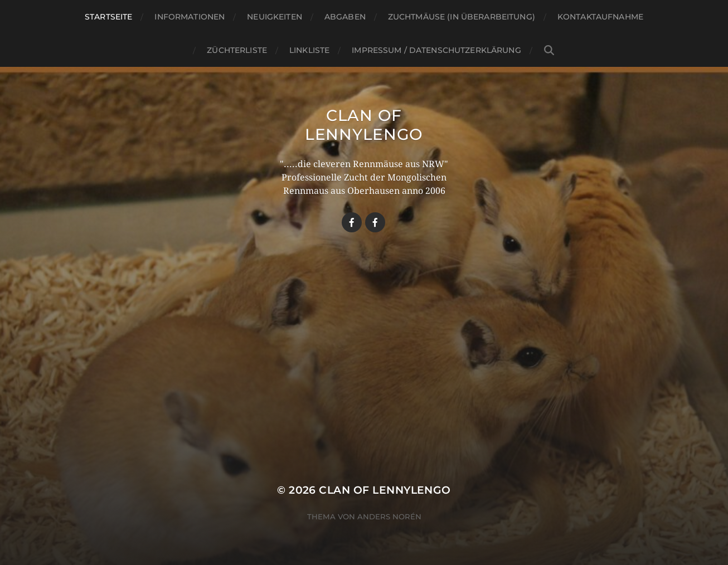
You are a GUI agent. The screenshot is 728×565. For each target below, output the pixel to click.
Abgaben (345, 17)
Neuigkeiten (275, 17)
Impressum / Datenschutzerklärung (436, 50)
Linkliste (309, 50)
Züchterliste (237, 50)
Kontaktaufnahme (600, 17)
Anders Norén (389, 517)
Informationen (190, 17)
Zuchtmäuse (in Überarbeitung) (462, 17)
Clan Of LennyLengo (364, 125)
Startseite (108, 17)
